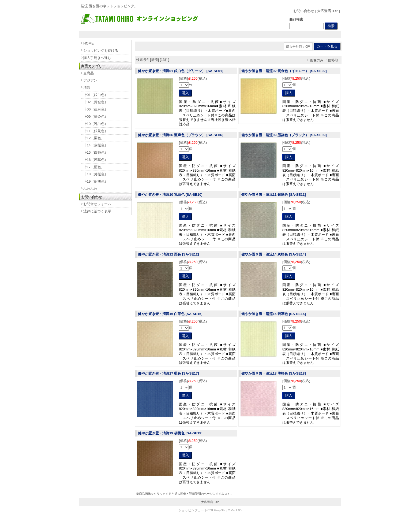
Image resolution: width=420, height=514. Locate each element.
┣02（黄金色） (96, 102)
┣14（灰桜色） (96, 145)
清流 (87, 88)
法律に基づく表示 (97, 211)
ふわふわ (90, 189)
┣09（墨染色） (96, 117)
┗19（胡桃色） (96, 181)
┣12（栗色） (94, 138)
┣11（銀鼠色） (96, 131)
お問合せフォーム (97, 204)
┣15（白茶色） (96, 152)
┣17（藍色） (94, 167)
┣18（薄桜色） (96, 174)
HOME (89, 43)
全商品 (89, 73)
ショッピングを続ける (101, 51)
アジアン (90, 80)
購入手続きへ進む (97, 58)
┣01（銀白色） (96, 95)
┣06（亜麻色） (96, 109)
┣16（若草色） (96, 160)
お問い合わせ (304, 11)
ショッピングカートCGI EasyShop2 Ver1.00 (210, 510)
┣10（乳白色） (96, 124)
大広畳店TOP (328, 11)
